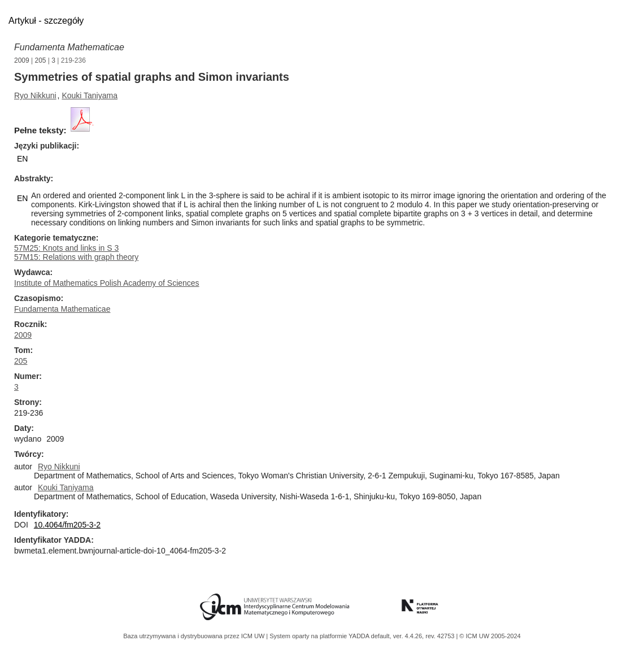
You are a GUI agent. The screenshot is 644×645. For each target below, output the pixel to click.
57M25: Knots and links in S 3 (66, 248)
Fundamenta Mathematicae (69, 47)
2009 (22, 60)
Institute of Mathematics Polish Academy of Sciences (107, 283)
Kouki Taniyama (90, 95)
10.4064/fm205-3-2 (67, 525)
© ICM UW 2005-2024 (490, 636)
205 (41, 60)
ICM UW (254, 636)
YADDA (360, 636)
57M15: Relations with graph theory (76, 257)
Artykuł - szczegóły (46, 21)
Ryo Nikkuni (35, 95)
